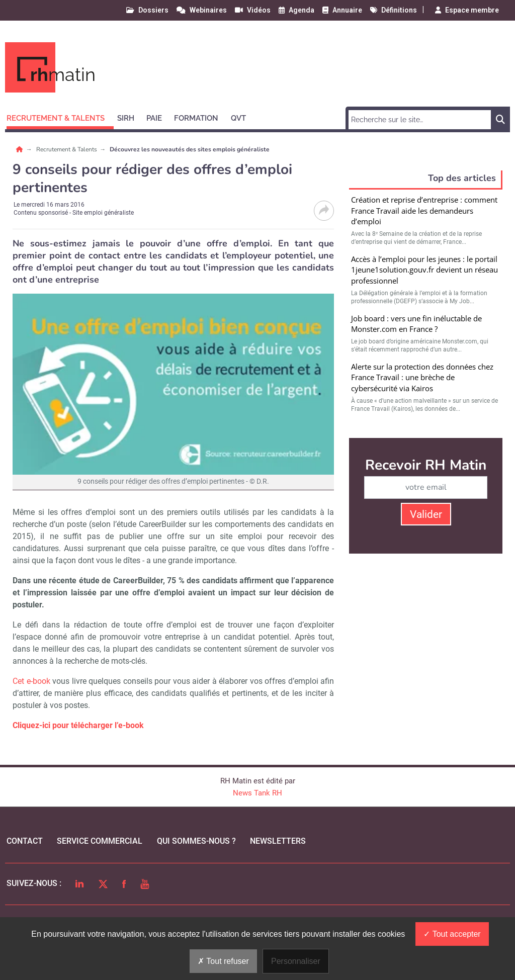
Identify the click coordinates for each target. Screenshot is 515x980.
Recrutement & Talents (67, 149)
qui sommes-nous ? (196, 841)
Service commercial (100, 841)
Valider (426, 514)
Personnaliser (296, 961)
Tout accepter (452, 934)
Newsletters (278, 841)
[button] (60, 117)
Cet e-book (31, 681)
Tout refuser (223, 961)
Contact (25, 841)
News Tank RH (257, 793)
